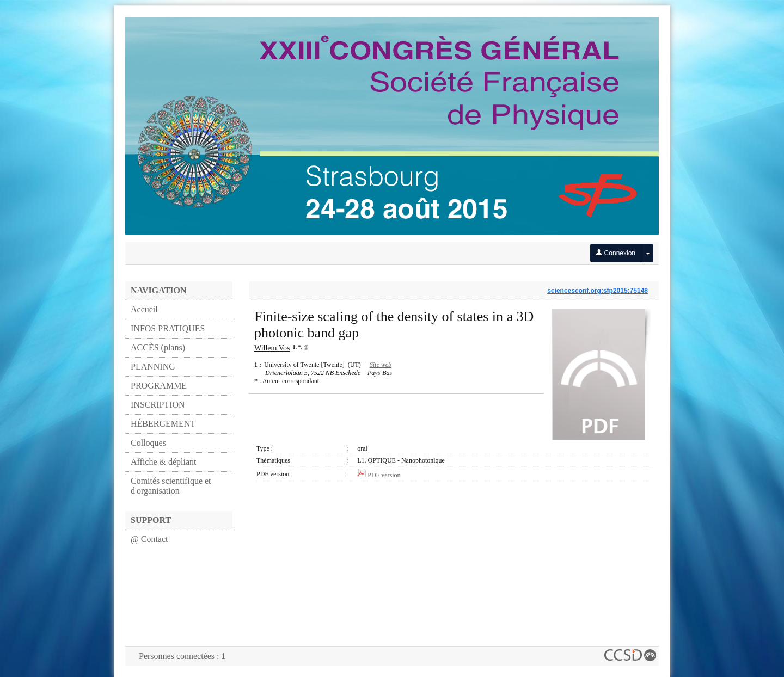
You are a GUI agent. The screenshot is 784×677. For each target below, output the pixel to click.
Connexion (615, 253)
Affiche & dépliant (164, 462)
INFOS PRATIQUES (168, 328)
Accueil (144, 309)
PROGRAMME (159, 386)
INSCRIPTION (158, 405)
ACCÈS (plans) (158, 347)
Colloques (148, 443)
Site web (381, 365)
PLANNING (153, 367)
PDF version (379, 475)
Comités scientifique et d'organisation (171, 486)
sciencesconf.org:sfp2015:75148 (598, 291)
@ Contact (149, 539)
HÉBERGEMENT (163, 424)
